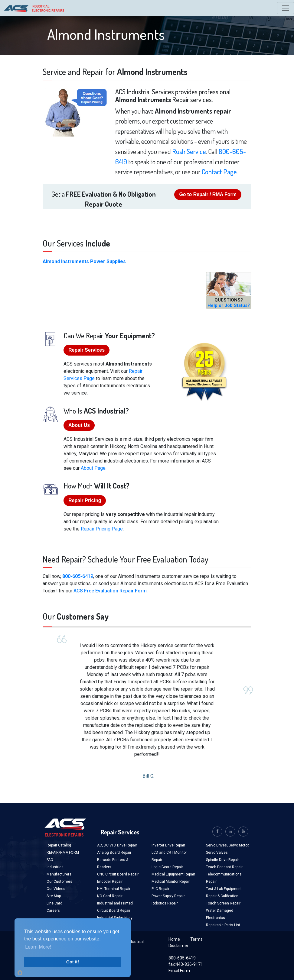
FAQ (50, 860)
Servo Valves (217, 853)
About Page (93, 468)
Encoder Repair (110, 882)
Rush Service (189, 151)
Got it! (73, 962)
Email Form (179, 971)
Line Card (54, 903)
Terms (196, 939)
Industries (55, 867)
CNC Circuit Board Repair (118, 874)
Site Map (54, 896)
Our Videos (56, 889)
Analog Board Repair (114, 853)
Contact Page (219, 172)
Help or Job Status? (229, 305)
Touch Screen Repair (223, 903)
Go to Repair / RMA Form (208, 194)
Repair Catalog (59, 845)
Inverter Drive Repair (168, 845)
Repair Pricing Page (102, 529)
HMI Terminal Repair (114, 889)
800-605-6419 (78, 576)
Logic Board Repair (167, 867)
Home (174, 939)
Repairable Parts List (223, 925)
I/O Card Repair (110, 896)
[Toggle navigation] (286, 8)
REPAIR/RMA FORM (63, 853)
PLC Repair (160, 889)
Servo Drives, (217, 845)
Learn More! (38, 947)
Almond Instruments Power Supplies (84, 261)
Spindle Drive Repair (222, 860)
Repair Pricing (85, 500)
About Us (79, 425)
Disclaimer (178, 946)
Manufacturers (59, 874)
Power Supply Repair (168, 896)
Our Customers (59, 882)
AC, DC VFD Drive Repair (117, 845)
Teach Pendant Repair (224, 867)
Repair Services (87, 350)
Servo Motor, (239, 845)
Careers (53, 911)
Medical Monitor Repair (171, 882)
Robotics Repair (165, 903)
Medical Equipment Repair (173, 874)
